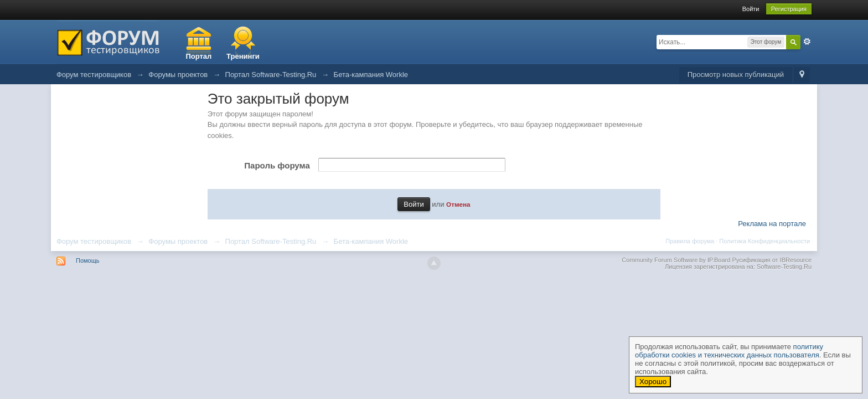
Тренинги (243, 56)
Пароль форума (277, 165)
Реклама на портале (772, 224)
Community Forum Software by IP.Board (676, 260)
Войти (751, 9)
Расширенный (807, 42)
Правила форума (690, 241)
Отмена (458, 204)
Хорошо (653, 382)
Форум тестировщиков (94, 241)
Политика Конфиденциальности (764, 241)
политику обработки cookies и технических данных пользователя (729, 351)
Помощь (88, 260)
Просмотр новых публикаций (736, 75)
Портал (198, 56)
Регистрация (789, 9)
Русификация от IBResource (771, 260)
